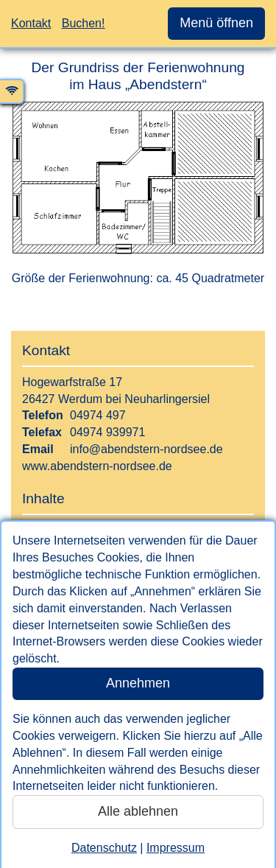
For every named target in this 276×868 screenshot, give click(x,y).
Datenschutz (104, 848)
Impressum (176, 848)
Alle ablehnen (138, 811)
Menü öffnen (216, 23)
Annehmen (138, 683)
